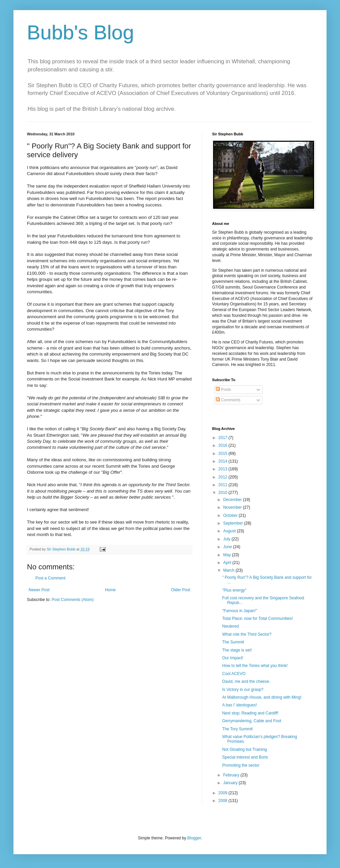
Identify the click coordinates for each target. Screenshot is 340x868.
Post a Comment (50, 578)
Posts (223, 390)
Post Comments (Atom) (73, 600)
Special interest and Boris (245, 757)
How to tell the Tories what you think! (255, 666)
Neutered (230, 626)
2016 (224, 445)
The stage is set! (237, 650)
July (227, 539)
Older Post (181, 590)
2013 (224, 469)
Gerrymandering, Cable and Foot (252, 721)
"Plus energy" (234, 590)
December (233, 500)
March (229, 570)
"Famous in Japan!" (240, 611)
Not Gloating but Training (245, 749)
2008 (224, 801)
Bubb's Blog (80, 32)
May (228, 555)
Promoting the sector (241, 765)
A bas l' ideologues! (240, 705)
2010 (224, 493)
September (234, 523)
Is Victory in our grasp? (243, 690)
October (231, 515)
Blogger (194, 838)
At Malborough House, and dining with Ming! (262, 697)
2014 (224, 461)
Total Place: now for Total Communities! (258, 619)
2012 (224, 477)
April (228, 563)
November (233, 507)
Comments (228, 400)
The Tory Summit (237, 729)
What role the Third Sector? (247, 634)
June (228, 547)
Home (110, 590)
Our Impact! (233, 658)
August (230, 531)
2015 (224, 454)
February (232, 775)
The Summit (233, 642)
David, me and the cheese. (246, 681)
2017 (224, 438)
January (231, 783)
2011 (224, 485)
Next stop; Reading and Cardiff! (250, 713)
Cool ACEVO (234, 674)
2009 (224, 793)
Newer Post (39, 590)
